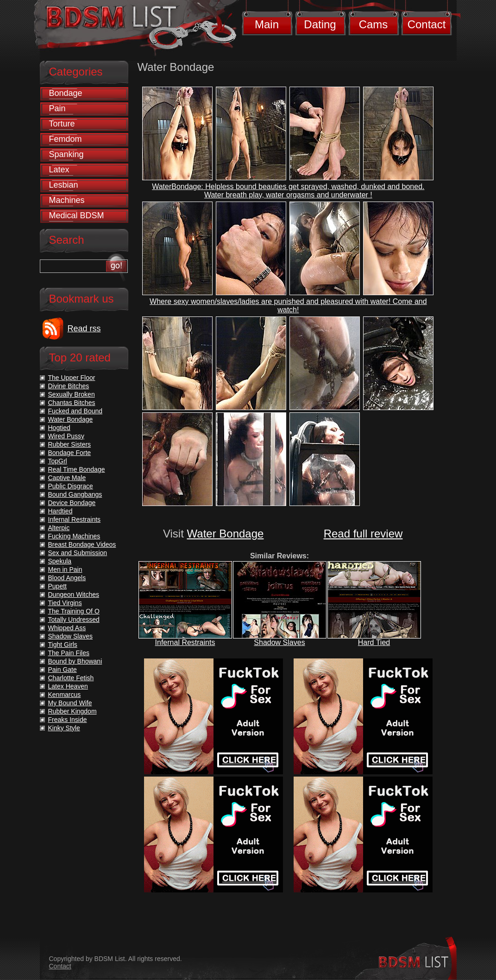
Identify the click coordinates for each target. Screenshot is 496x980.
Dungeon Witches (74, 594)
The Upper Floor (72, 378)
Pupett (57, 586)
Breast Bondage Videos (82, 544)
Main (267, 24)
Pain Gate (63, 670)
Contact (427, 24)
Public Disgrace (71, 486)
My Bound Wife (70, 703)
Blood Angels (67, 578)
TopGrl (58, 461)
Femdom (66, 139)
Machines (67, 200)
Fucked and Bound (75, 411)
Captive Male (67, 478)
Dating (320, 24)
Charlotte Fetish (71, 678)
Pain (57, 108)
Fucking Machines (74, 536)
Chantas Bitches (72, 403)
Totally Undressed (74, 620)
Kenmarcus (65, 695)
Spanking (66, 154)
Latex (59, 170)
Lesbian (64, 185)
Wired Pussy (66, 436)
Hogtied (59, 428)
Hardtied (60, 511)
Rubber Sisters (70, 444)
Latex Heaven (68, 686)
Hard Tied (374, 642)
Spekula (60, 561)
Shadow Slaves (279, 642)
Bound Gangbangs (75, 494)
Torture (62, 124)
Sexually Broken (72, 394)
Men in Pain (65, 569)
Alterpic (59, 528)
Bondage (66, 93)
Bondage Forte (70, 453)
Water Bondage (226, 534)
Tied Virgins (65, 603)
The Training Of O (74, 611)
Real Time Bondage (77, 469)
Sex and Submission (78, 553)
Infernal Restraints (185, 642)
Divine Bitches (69, 386)
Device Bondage (72, 503)
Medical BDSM (77, 215)
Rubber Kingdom (72, 711)
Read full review (363, 534)
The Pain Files (69, 653)
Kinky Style (64, 728)
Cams (374, 24)
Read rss (84, 329)
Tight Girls (63, 645)
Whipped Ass (67, 628)
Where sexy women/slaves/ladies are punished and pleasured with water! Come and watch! (288, 306)
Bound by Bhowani (75, 661)
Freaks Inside (68, 720)
